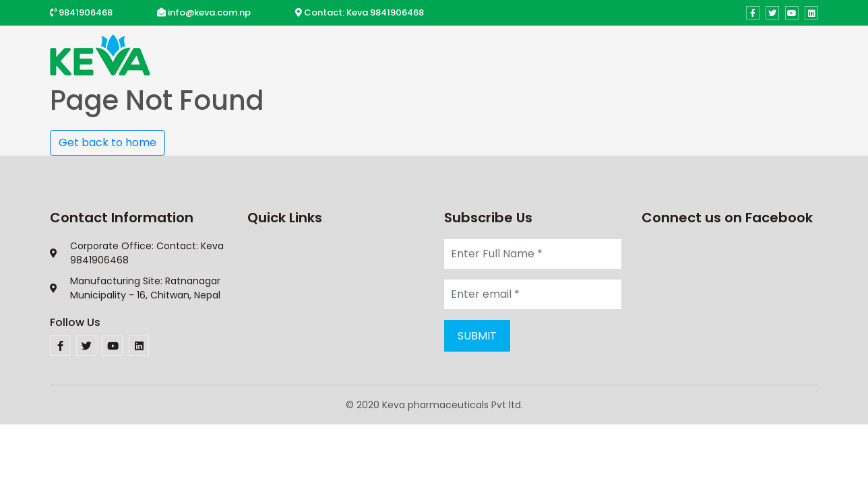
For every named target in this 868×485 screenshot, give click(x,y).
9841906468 (86, 12)
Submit (477, 336)
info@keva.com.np (209, 12)
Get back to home (107, 142)
